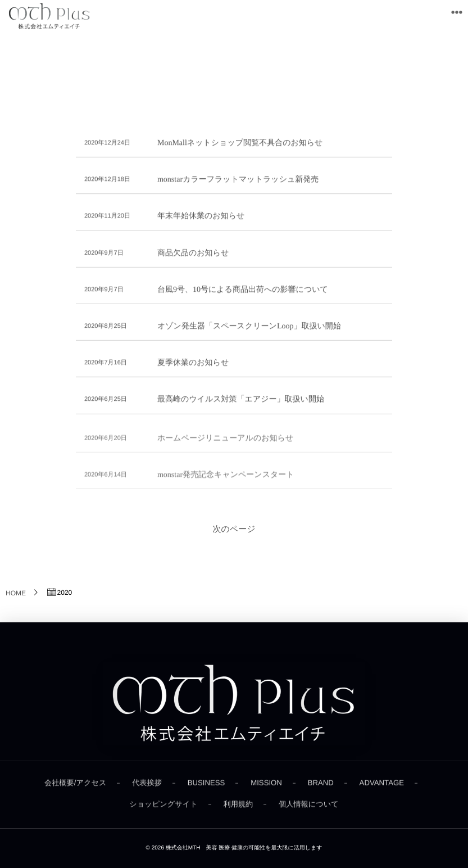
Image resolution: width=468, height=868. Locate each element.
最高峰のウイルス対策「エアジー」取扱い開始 (241, 400)
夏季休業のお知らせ (193, 363)
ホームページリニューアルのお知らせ (225, 442)
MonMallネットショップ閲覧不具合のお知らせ (240, 144)
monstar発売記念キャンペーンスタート (226, 478)
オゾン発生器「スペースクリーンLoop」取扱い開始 (249, 327)
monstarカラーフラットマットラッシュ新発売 (238, 180)
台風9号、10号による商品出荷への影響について (243, 290)
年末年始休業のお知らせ (201, 217)
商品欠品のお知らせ (193, 253)
